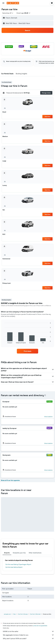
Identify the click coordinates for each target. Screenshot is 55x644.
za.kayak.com (7, 614)
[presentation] (45, 395)
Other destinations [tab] (35, 553)
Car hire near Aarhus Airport (14, 567)
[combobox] (8, 13)
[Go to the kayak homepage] (13, 3)
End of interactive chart (3, 342)
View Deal (47, 117)
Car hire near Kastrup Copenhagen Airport (18, 564)
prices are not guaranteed (40, 626)
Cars (14, 614)
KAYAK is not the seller (28, 631)
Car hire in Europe (23, 614)
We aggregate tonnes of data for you (28, 635)
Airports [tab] (7, 553)
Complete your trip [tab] (19, 553)
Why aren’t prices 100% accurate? (28, 638)
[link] (27, 351)
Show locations (48, 417)
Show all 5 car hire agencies (10, 480)
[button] (3, 3)
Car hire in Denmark (35, 614)
